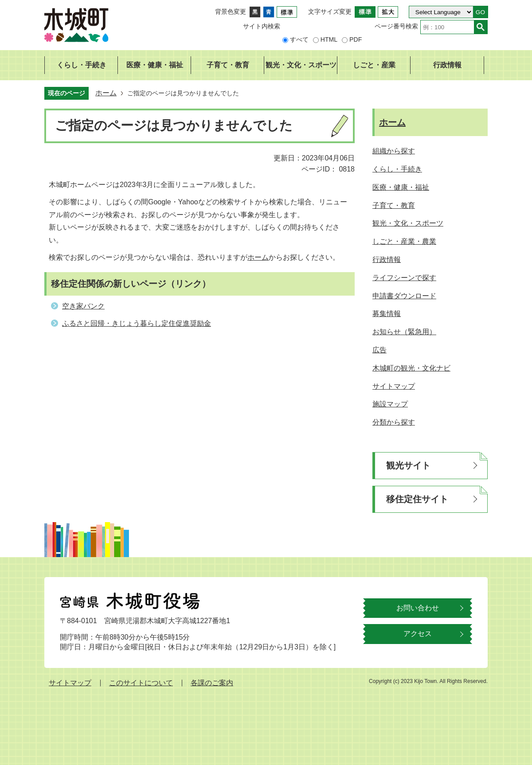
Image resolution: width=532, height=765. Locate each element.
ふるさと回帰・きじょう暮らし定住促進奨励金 (137, 323)
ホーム (106, 93)
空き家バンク (83, 306)
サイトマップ (70, 683)
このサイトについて (141, 683)
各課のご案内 (212, 683)
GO (480, 12)
